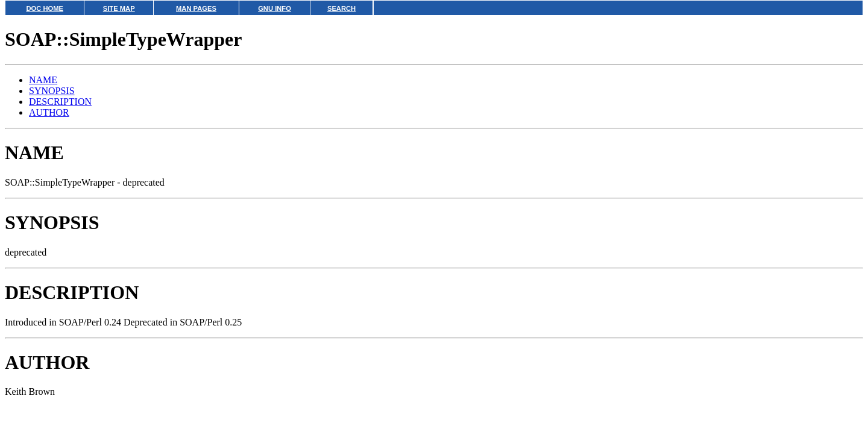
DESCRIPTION (60, 102)
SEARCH (341, 8)
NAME (43, 80)
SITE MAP (119, 8)
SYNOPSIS (52, 91)
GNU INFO (275, 8)
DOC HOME (45, 8)
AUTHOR (49, 112)
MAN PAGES (196, 8)
